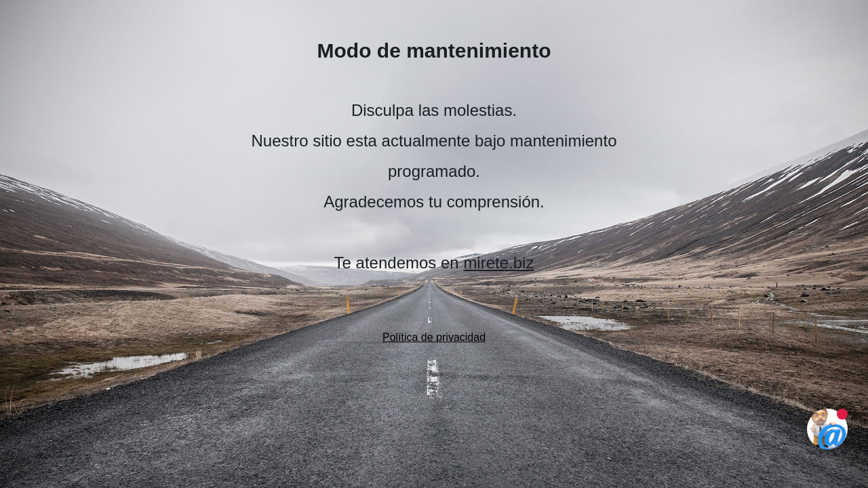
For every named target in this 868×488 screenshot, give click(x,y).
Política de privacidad (434, 337)
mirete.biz (498, 263)
